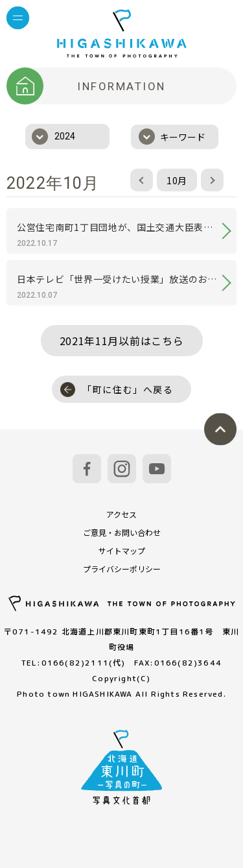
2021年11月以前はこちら (122, 341)
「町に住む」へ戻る (117, 390)
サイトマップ (122, 550)
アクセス (121, 514)
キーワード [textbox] (183, 137)
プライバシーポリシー (122, 569)
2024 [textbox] (65, 136)
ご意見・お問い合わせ (122, 532)
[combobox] (67, 137)
